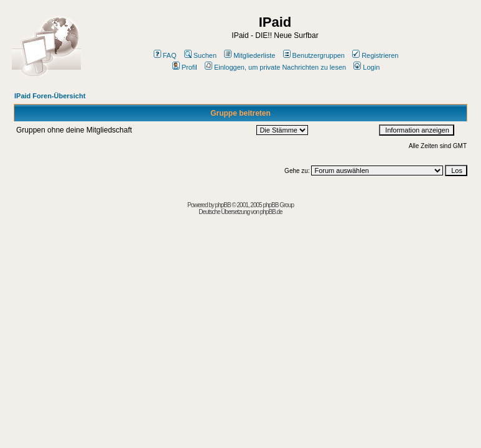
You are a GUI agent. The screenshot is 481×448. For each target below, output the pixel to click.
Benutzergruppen (314, 55)
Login (367, 67)
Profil (185, 67)
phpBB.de (271, 212)
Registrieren (375, 55)
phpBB (223, 205)
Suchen (200, 55)
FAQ (165, 55)
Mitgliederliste (250, 55)
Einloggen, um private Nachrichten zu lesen (275, 67)
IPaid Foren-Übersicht (50, 96)
